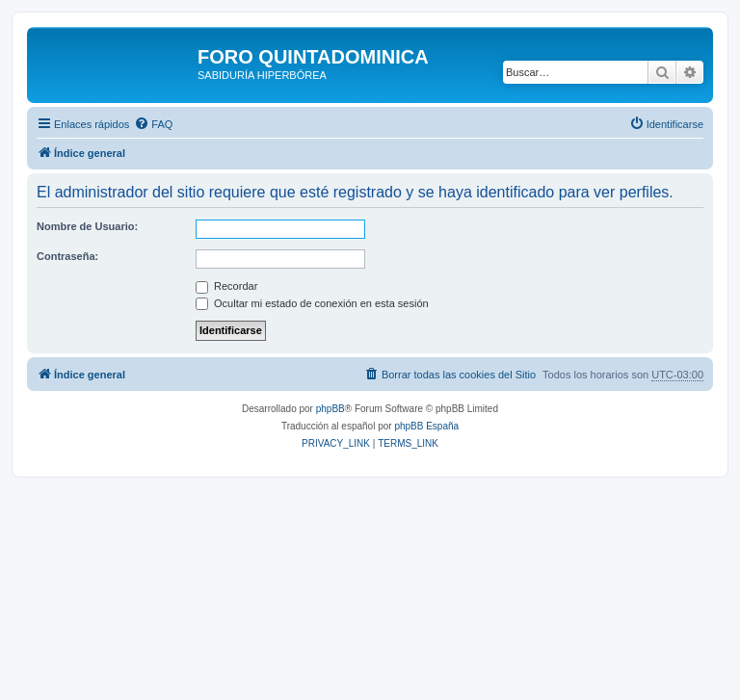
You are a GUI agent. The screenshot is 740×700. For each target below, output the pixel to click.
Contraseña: (67, 256)
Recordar (226, 286)
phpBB (330, 409)
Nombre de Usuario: (87, 226)
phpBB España (426, 426)
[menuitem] (153, 124)
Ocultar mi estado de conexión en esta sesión (312, 303)
